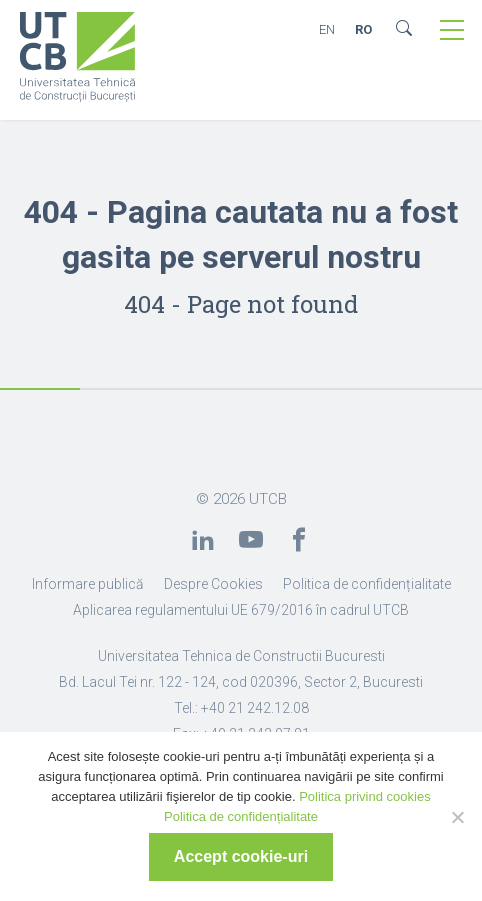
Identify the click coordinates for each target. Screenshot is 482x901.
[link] (77, 59)
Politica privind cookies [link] (365, 796)
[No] (457, 817)
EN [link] (327, 29)
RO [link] (363, 29)
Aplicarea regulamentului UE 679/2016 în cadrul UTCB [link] (241, 610)
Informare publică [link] (88, 584)
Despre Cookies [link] (213, 584)
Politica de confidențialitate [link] (367, 584)
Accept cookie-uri (241, 856)
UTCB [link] (268, 499)
